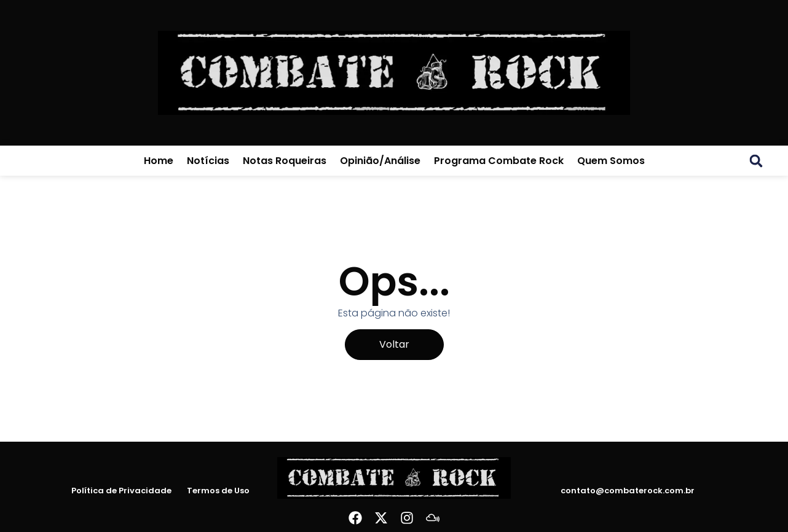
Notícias (208, 161)
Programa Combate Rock (499, 161)
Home (159, 161)
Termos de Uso (218, 491)
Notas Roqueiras (285, 161)
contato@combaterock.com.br (628, 491)
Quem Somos (611, 161)
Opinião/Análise (380, 161)
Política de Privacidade (121, 491)
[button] (756, 161)
